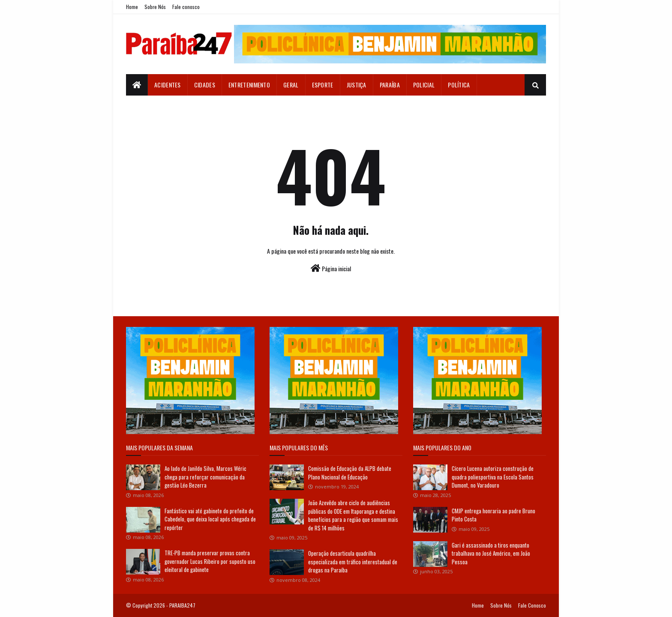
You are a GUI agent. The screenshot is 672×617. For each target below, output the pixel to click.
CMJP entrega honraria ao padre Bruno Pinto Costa (493, 515)
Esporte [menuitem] (323, 85)
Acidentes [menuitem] (168, 85)
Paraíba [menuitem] (390, 85)
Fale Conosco (532, 605)
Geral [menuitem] (291, 85)
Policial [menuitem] (424, 85)
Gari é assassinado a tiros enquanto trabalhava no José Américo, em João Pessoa (491, 553)
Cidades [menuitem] (205, 85)
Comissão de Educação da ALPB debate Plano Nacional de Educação (350, 473)
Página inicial (331, 268)
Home (132, 7)
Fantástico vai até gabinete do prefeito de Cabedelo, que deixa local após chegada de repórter (210, 519)
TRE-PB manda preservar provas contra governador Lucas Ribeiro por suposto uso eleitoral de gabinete (210, 561)
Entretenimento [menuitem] (249, 85)
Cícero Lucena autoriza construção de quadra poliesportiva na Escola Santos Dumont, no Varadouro (493, 477)
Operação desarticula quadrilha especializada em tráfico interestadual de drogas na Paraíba (353, 562)
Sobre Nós (155, 7)
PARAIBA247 (182, 605)
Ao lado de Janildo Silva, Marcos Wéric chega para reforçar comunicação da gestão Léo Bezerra (205, 477)
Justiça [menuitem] (357, 85)
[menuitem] (137, 85)
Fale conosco (186, 7)
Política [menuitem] (459, 85)
